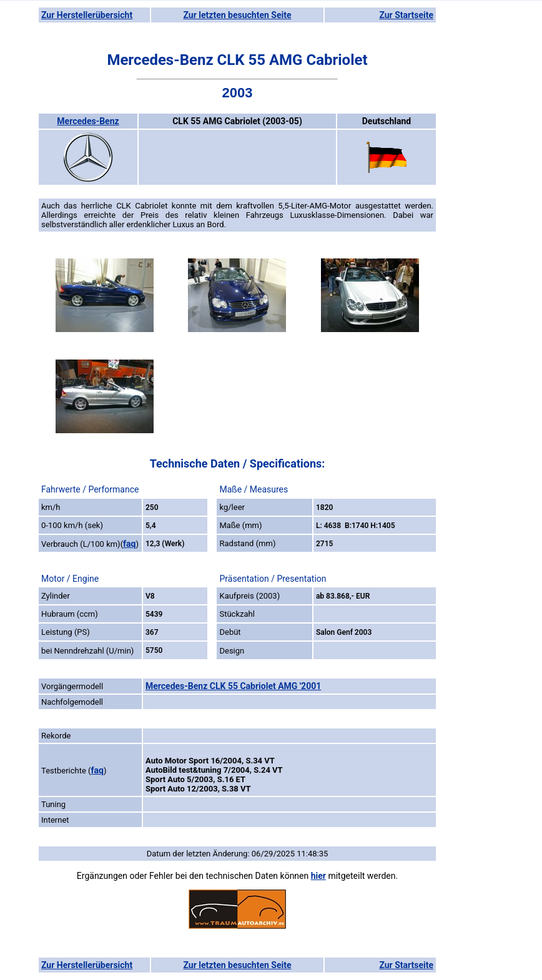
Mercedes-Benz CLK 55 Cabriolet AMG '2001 (233, 686)
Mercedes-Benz (88, 121)
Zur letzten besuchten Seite (238, 15)
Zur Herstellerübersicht (87, 15)
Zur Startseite (406, 15)
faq (129, 544)
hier (318, 876)
